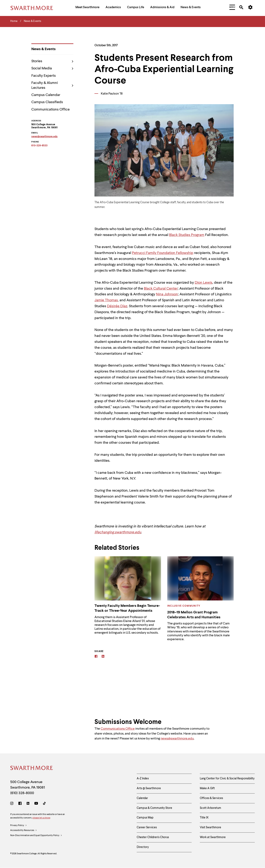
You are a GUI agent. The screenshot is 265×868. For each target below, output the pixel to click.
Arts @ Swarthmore (149, 788)
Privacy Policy (19, 826)
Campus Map (145, 818)
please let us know (41, 818)
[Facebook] (96, 657)
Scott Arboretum (210, 808)
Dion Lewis (204, 283)
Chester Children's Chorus (153, 837)
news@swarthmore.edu (177, 739)
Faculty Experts (44, 76)
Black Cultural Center (161, 289)
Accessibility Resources (24, 831)
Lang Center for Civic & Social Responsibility (227, 779)
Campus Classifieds (47, 102)
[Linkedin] (103, 657)
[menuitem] (87, 8)
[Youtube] (36, 804)
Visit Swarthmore (210, 827)
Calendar (142, 798)
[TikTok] (44, 804)
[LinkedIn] (28, 804)
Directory (143, 847)
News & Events (43, 49)
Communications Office (51, 109)
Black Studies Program (187, 235)
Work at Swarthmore (213, 837)
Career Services (147, 827)
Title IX (204, 818)
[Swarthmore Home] (32, 769)
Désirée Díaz (117, 306)
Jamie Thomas (106, 300)
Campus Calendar (46, 95)
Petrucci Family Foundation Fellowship (163, 253)
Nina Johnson (167, 294)
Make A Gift (207, 788)
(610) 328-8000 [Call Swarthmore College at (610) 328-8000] (22, 793)
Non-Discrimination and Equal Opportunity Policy (36, 836)
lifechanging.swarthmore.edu (118, 532)
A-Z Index (143, 779)
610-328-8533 (40, 146)
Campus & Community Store (154, 808)
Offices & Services (211, 798)
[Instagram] (13, 804)
